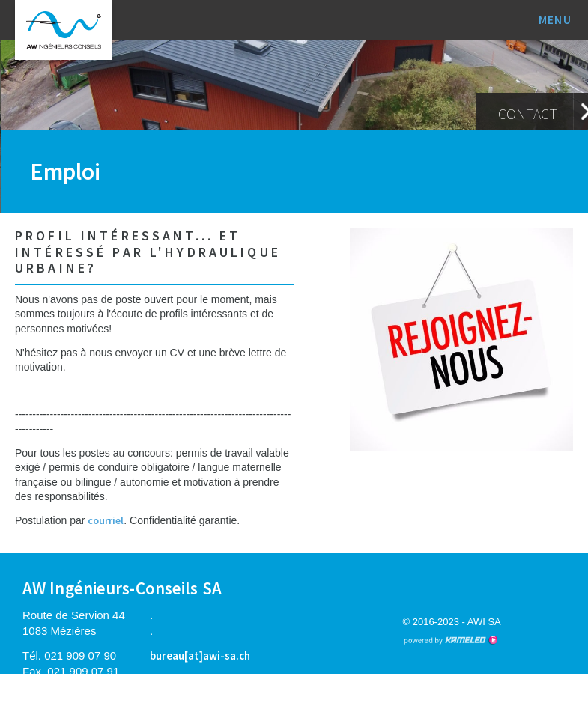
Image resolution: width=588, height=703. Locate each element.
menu (562, 20)
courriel (106, 520)
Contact (528, 114)
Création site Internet (450, 640)
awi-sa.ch (64, 30)
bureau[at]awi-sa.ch (200, 655)
